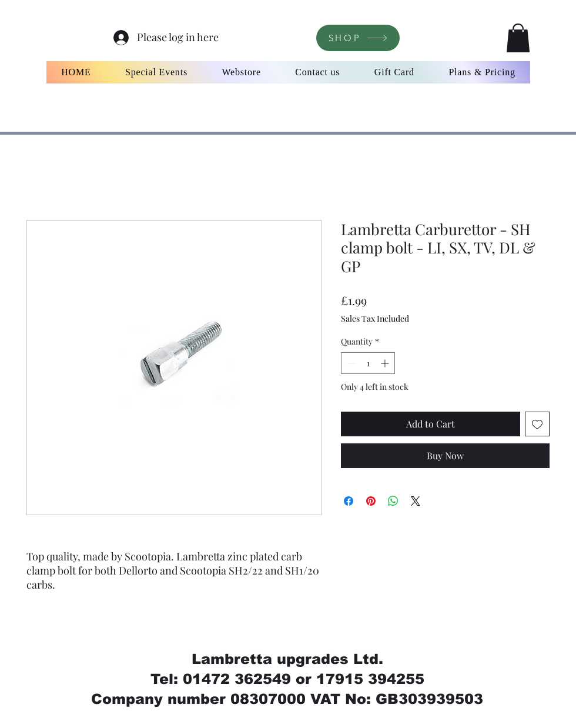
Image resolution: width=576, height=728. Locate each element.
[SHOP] (358, 38)
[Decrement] (350, 363)
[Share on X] (416, 501)
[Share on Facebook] (349, 501)
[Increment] (386, 363)
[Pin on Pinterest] (371, 501)
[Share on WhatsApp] (393, 501)
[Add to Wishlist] (537, 424)
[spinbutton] (368, 363)
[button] (518, 38)
